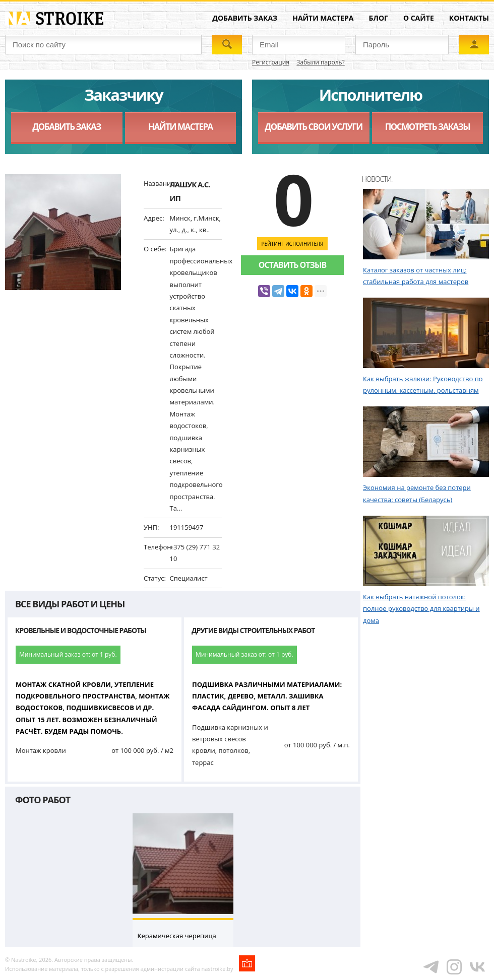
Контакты (469, 18)
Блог (379, 18)
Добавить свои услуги (313, 127)
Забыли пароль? (320, 62)
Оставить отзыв (292, 265)
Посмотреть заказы (428, 127)
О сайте (419, 18)
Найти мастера (323, 18)
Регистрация (271, 62)
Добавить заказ (245, 18)
